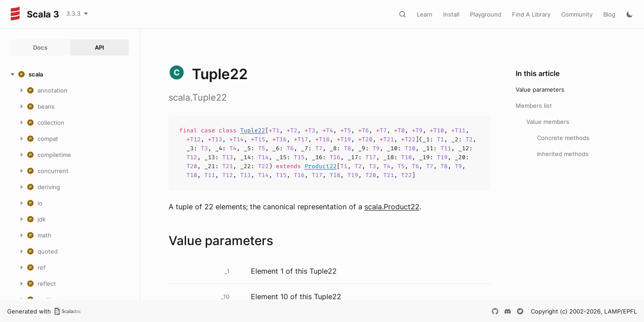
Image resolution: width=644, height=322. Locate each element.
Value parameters (540, 89)
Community (577, 14)
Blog (609, 14)
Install (451, 14)
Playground (486, 14)
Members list (534, 106)
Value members (548, 122)
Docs (40, 47)
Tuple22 (253, 130)
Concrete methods (563, 138)
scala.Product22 (392, 207)
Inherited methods (563, 154)
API (100, 47)
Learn (425, 14)
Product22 (321, 166)
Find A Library (531, 14)
